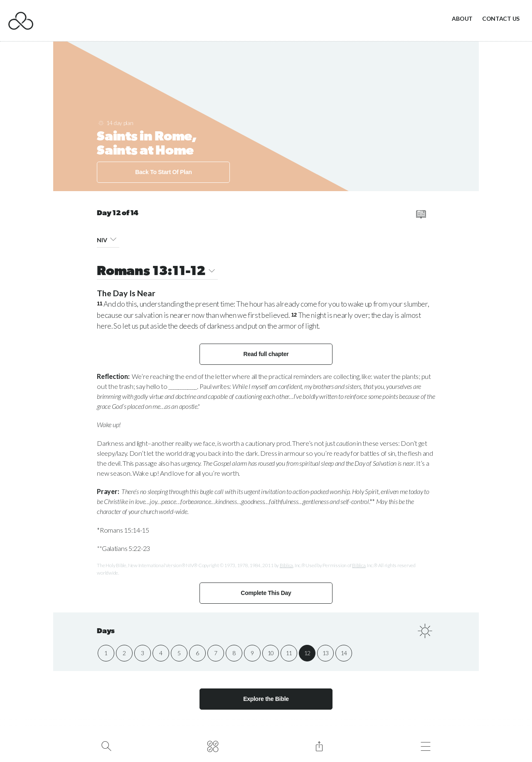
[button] (113, 239)
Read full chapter (266, 354)
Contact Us (501, 18)
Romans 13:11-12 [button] (157, 272)
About (462, 18)
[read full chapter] (421, 214)
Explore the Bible (266, 699)
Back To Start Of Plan (163, 172)
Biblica (286, 565)
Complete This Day (266, 593)
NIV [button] (108, 239)
